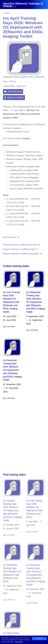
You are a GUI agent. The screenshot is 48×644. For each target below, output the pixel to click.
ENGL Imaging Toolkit (24, 77)
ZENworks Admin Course (18, 132)
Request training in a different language (22, 254)
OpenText (21, 86)
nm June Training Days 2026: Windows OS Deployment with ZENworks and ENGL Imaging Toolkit (11, 302)
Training (12, 81)
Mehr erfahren (19, 642)
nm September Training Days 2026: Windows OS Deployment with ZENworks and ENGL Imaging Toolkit (36, 302)
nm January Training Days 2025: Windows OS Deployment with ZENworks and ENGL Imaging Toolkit (12, 510)
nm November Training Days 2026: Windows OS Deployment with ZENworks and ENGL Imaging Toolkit (12, 370)
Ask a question (11, 237)
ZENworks (40, 77)
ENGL (13, 86)
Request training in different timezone (21, 245)
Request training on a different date (20, 249)
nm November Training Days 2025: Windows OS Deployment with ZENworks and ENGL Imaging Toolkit (36, 575)
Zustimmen (39, 638)
